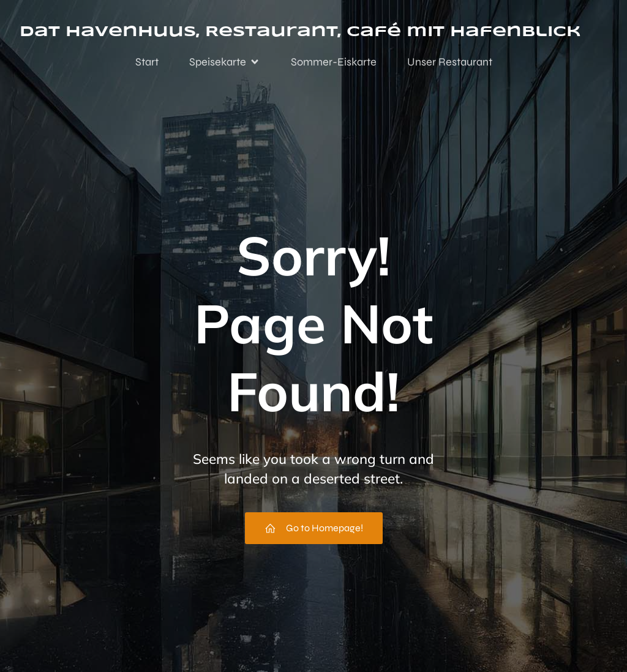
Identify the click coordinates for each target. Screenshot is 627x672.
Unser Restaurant (450, 63)
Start (147, 63)
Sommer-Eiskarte (334, 63)
